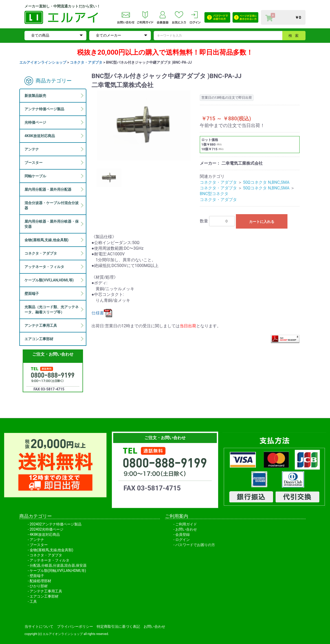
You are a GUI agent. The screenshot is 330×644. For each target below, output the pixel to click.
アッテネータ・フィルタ (49, 560)
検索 (295, 36)
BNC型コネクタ (214, 194)
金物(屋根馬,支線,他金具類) (51, 550)
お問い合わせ (186, 529)
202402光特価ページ (47, 529)
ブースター (39, 545)
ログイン (183, 540)
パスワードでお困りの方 (195, 545)
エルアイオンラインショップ (43, 62)
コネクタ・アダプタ (86, 62)
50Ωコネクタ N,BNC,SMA (266, 182)
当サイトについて (39, 626)
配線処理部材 (40, 581)
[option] (144, 126)
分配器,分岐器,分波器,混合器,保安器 (58, 565)
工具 (33, 601)
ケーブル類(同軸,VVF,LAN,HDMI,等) (58, 571)
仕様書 (102, 313)
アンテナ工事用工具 (46, 591)
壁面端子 (37, 576)
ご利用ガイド (186, 524)
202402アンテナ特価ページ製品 (56, 524)
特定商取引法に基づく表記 (118, 626)
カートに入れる (262, 222)
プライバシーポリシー (75, 626)
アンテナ (37, 540)
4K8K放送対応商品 (45, 534)
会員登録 (183, 534)
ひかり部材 (39, 586)
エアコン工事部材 (44, 596)
